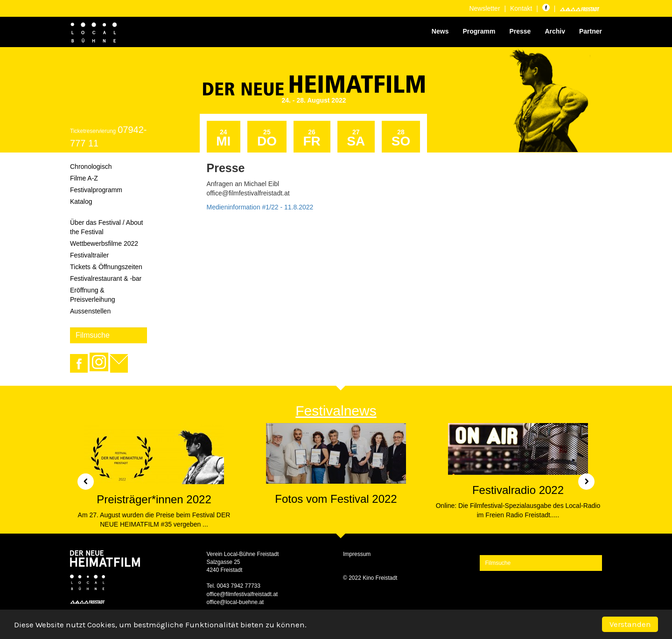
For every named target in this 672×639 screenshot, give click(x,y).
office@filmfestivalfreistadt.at (242, 594)
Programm (479, 31)
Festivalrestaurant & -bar (106, 278)
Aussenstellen (90, 311)
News (440, 31)
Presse (520, 31)
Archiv (555, 31)
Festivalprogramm (96, 190)
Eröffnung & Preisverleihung (93, 295)
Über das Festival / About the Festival (106, 227)
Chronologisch (91, 167)
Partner (591, 31)
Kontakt (521, 8)
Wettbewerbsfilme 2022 (104, 243)
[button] (82, 478)
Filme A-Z (84, 178)
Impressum (357, 554)
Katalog (81, 201)
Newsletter (484, 8)
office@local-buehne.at (235, 602)
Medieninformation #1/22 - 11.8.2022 (260, 207)
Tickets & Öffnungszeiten (106, 267)
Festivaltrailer (89, 255)
